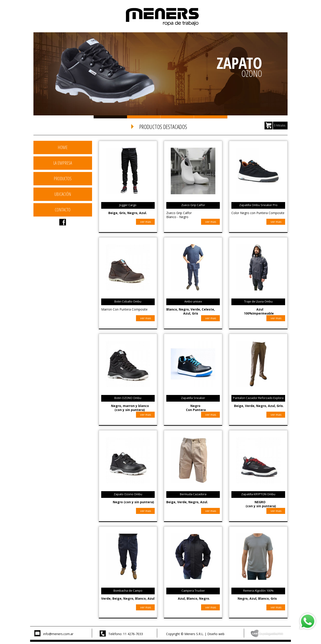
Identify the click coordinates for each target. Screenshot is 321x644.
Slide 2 (144, 117)
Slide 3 (177, 117)
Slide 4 (211, 117)
